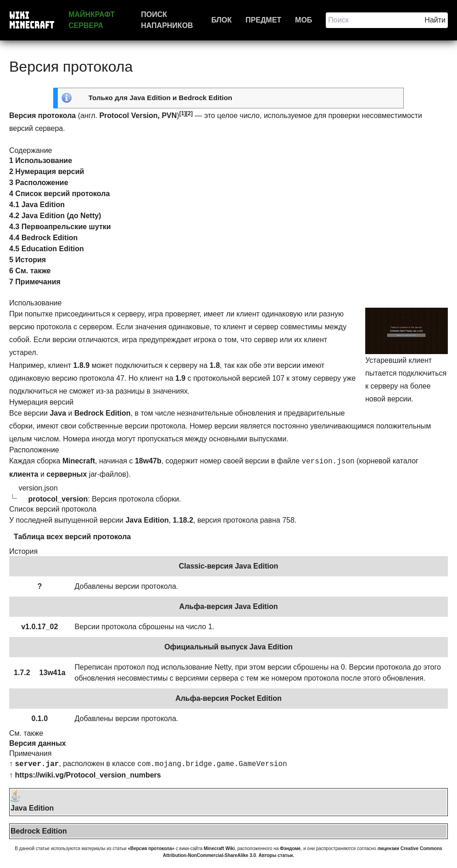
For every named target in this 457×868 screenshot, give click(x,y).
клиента (24, 474)
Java (58, 413)
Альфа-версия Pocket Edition (228, 698)
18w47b (148, 461)
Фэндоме (290, 848)
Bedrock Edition (206, 98)
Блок (222, 20)
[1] (183, 113)
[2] (189, 113)
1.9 (180, 378)
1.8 (215, 365)
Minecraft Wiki (219, 848)
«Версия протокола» (151, 848)
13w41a (53, 673)
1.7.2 (22, 673)
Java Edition (150, 98)
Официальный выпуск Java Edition (228, 647)
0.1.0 (39, 719)
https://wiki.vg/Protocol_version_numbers (88, 775)
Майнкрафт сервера (92, 20)
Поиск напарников (167, 20)
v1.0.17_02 (39, 627)
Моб (304, 20)
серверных (67, 474)
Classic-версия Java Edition (228, 566)
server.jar (37, 764)
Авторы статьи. (276, 855)
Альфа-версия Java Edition (229, 606)
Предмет (263, 20)
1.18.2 (183, 520)
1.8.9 (82, 365)
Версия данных (38, 743)
